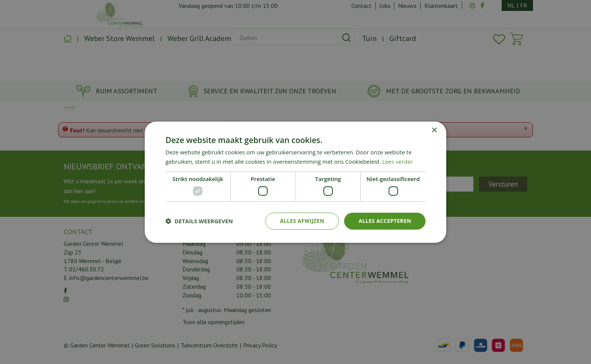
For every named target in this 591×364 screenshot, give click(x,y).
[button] (199, 221)
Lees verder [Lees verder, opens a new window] (398, 161)
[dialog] (295, 182)
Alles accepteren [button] (385, 221)
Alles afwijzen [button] (302, 221)
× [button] (434, 130)
